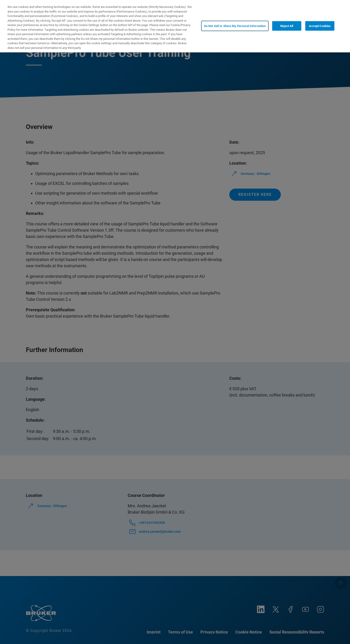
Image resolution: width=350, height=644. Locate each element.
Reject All (287, 26)
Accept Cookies (320, 26)
